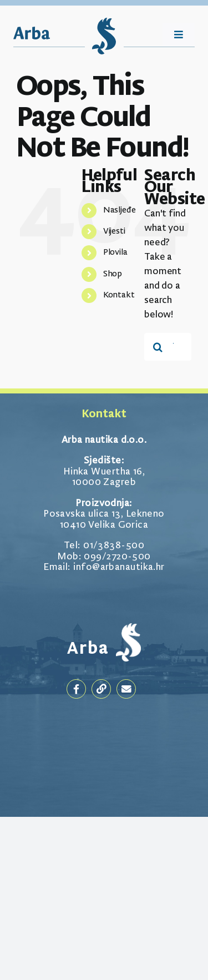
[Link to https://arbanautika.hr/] (101, 689)
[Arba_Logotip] (32, 32)
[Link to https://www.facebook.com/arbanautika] (76, 689)
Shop (113, 274)
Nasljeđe (120, 210)
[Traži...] (158, 347)
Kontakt (119, 295)
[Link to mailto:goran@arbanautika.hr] (126, 689)
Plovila (115, 252)
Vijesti (114, 231)
